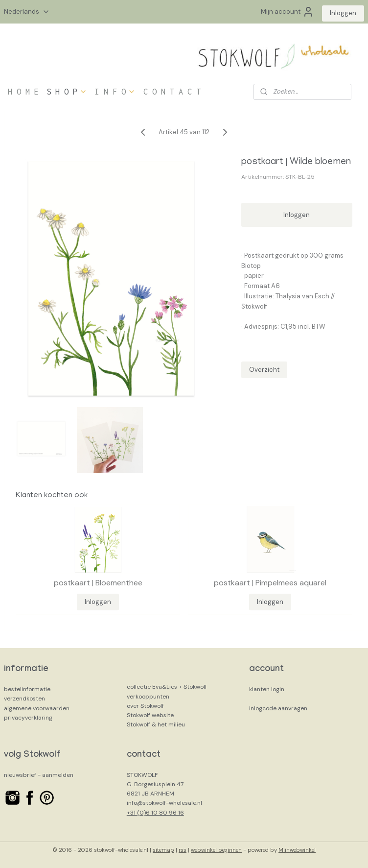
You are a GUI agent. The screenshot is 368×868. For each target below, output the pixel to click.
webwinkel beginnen (216, 850)
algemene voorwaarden (37, 708)
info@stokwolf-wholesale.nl (164, 803)
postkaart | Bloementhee (98, 583)
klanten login (267, 689)
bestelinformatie (27, 689)
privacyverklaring (28, 718)
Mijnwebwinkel (297, 850)
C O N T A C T (172, 92)
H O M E (23, 92)
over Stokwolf (145, 706)
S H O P (67, 92)
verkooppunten (148, 697)
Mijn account (287, 12)
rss (183, 850)
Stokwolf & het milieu (156, 724)
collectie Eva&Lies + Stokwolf (167, 687)
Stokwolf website (150, 715)
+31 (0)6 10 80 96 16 (155, 813)
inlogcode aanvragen (278, 708)
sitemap (163, 850)
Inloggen (343, 13)
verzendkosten (24, 699)
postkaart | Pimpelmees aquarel (270, 583)
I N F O (115, 92)
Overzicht (264, 370)
